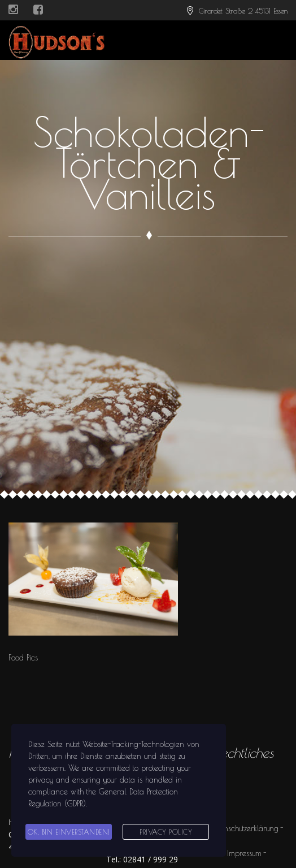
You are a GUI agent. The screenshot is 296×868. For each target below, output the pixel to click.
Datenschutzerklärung (244, 828)
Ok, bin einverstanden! (69, 832)
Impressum (244, 853)
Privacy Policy (166, 832)
